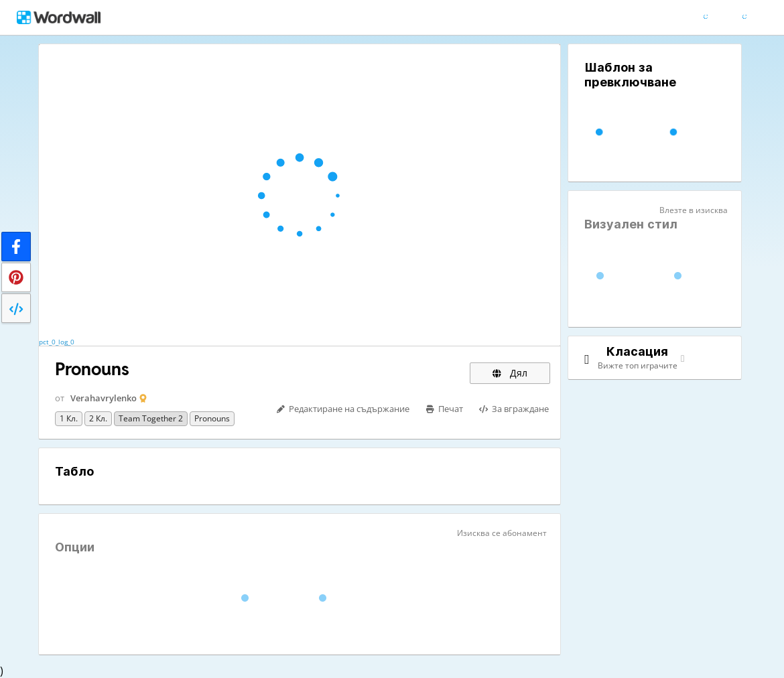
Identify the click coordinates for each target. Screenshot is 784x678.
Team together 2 (151, 418)
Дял (510, 373)
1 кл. (69, 418)
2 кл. (98, 418)
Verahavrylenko (104, 398)
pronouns (212, 418)
